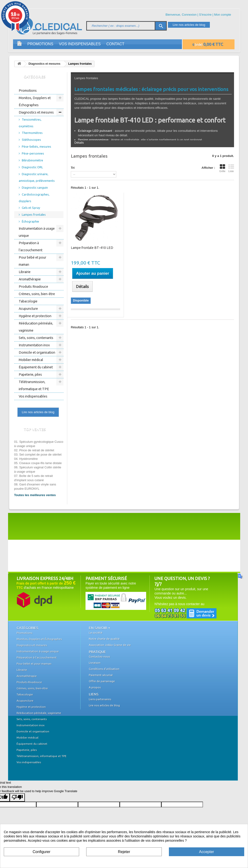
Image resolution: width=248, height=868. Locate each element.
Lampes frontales (34, 215)
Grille (222, 168)
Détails (79, 143)
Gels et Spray (31, 208)
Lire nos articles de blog (189, 25)
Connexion (189, 15)
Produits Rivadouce (33, 287)
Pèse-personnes (33, 153)
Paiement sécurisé (101, 675)
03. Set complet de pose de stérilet (38, 455)
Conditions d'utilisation (104, 669)
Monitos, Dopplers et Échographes (35, 101)
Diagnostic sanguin (35, 187)
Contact (115, 44)
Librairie (25, 272)
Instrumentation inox (34, 345)
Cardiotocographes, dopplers (34, 198)
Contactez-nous (99, 656)
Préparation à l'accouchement (31, 247)
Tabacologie (28, 301)
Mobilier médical (31, 360)
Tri (73, 168)
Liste (231, 168)
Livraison (95, 663)
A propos (95, 687)
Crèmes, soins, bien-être (37, 294)
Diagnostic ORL (32, 167)
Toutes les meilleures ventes (35, 495)
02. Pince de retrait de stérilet (34, 450)
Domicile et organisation (37, 352)
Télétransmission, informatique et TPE (34, 385)
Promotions (40, 44)
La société (96, 633)
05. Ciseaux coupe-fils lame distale (38, 463)
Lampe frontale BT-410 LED (92, 248)
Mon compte (223, 15)
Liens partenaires (100, 699)
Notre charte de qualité (104, 639)
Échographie (30, 221)
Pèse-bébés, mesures (36, 146)
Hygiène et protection (35, 316)
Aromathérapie (30, 279)
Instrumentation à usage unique (37, 232)
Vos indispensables (80, 44)
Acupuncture (28, 309)
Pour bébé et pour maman (32, 261)
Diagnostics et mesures (44, 64)
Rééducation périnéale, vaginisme (36, 327)
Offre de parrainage (102, 681)
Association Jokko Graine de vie (110, 645)
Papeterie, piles (30, 375)
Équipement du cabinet (36, 367)
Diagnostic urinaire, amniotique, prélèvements (37, 177)
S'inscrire (205, 15)
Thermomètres (32, 133)
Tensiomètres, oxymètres (30, 123)
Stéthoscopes (31, 140)
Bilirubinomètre (32, 160)
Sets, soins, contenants (36, 338)
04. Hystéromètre (26, 459)
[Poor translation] (17, 797)
